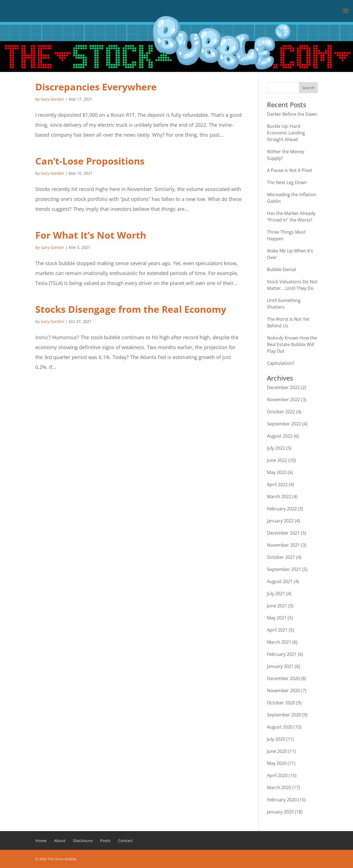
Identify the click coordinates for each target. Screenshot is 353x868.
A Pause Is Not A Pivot (290, 170)
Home (41, 841)
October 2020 (281, 703)
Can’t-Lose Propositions (90, 161)
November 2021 (284, 545)
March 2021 (279, 642)
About (60, 841)
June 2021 (277, 606)
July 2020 (276, 739)
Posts (105, 841)
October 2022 (281, 412)
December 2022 (283, 387)
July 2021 (276, 594)
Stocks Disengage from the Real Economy (131, 309)
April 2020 (277, 775)
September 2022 (284, 424)
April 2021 (277, 630)
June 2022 (277, 460)
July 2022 (276, 448)
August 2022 (280, 436)
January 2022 (280, 521)
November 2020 (284, 691)
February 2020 (282, 800)
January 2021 (280, 666)
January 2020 (280, 812)
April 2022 (277, 484)
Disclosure (83, 841)
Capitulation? (281, 363)
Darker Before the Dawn (292, 114)
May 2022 (277, 472)
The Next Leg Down (287, 182)
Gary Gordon (53, 99)
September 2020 (284, 715)
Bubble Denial (281, 269)
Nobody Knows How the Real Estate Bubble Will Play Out (292, 344)
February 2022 (282, 509)
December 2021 (283, 533)
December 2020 (283, 678)
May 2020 (277, 763)
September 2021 (284, 569)
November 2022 (284, 400)
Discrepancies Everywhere (96, 87)
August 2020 (280, 727)
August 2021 (280, 581)
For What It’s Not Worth (91, 235)
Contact (125, 841)
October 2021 (281, 557)
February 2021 (282, 654)
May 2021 (277, 618)
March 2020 (279, 788)
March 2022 (279, 497)
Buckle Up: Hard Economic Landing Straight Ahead (286, 133)
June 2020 (277, 751)
